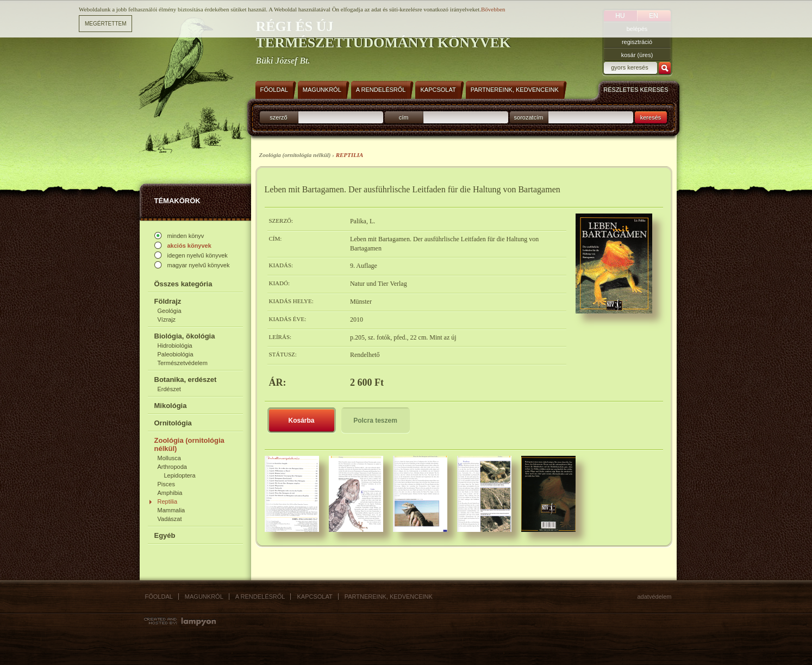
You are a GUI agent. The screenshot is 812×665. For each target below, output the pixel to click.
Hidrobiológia (175, 346)
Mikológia (171, 406)
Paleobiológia (176, 354)
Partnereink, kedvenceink (389, 597)
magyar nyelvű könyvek (199, 265)
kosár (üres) (637, 55)
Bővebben (493, 9)
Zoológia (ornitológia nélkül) (189, 444)
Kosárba (301, 421)
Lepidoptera (180, 475)
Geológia (170, 311)
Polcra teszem (375, 421)
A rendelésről (260, 597)
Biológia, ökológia (185, 336)
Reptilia (168, 501)
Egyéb (165, 535)
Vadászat (170, 519)
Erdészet (169, 389)
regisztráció (637, 42)
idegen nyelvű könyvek (198, 255)
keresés (651, 117)
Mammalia (171, 510)
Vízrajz (167, 319)
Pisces (166, 484)
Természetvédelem (183, 363)
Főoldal (159, 597)
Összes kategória (183, 284)
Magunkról (204, 597)
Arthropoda (172, 467)
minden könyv (186, 236)
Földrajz (168, 301)
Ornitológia (173, 423)
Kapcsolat (314, 597)
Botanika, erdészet (186, 379)
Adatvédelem (655, 597)
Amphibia (170, 493)
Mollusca (169, 458)
